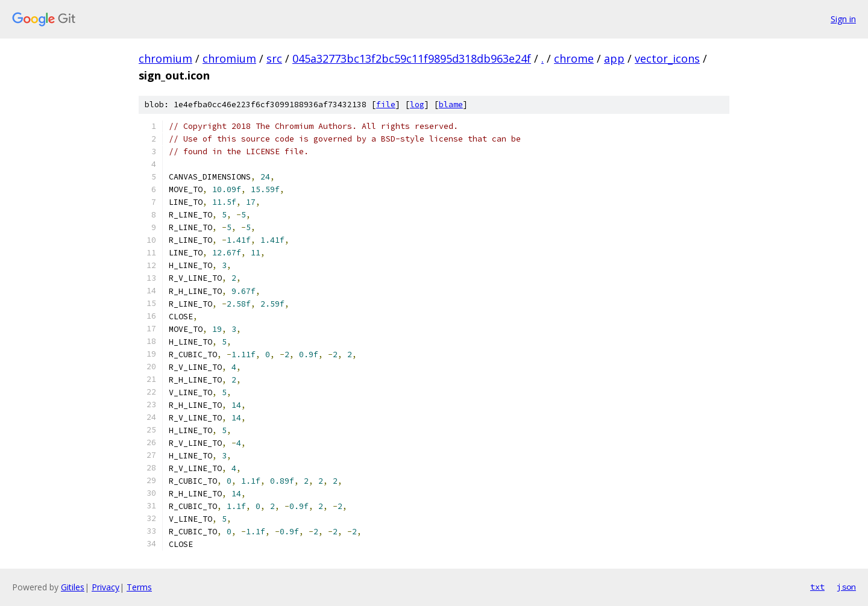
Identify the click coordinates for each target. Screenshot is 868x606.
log (417, 105)
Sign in (843, 19)
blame (451, 105)
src (274, 58)
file (386, 105)
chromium (165, 58)
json (846, 587)
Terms (139, 587)
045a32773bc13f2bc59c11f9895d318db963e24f (412, 58)
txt (817, 587)
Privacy (105, 587)
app (614, 58)
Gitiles (73, 587)
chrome (574, 58)
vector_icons (667, 58)
